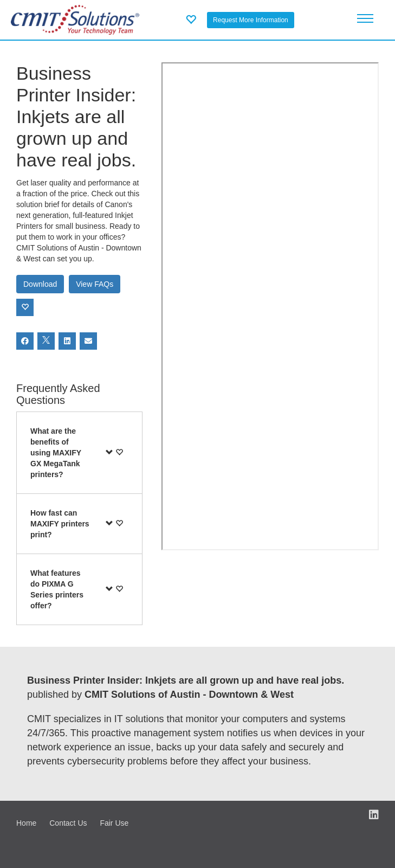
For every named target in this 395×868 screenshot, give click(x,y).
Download (40, 284)
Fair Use (114, 823)
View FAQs (95, 284)
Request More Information (251, 20)
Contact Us (68, 823)
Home (26, 823)
